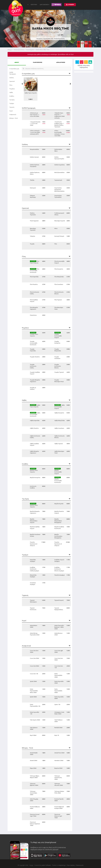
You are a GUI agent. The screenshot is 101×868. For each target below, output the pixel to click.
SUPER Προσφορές (13, 73)
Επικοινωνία (80, 865)
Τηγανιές (12, 107)
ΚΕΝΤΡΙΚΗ (34, 5)
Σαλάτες (12, 78)
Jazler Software (46, 865)
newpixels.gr (62, 865)
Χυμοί (11, 111)
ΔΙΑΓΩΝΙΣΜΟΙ (45, 5)
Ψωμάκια (12, 89)
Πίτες (11, 85)
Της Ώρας (12, 100)
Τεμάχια (12, 103)
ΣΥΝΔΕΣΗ (70, 5)
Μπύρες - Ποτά (14, 118)
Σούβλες (12, 96)
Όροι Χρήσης (71, 865)
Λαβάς (11, 92)
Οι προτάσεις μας (14, 69)
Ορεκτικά (12, 81)
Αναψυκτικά (13, 114)
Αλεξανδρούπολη (19, 50)
